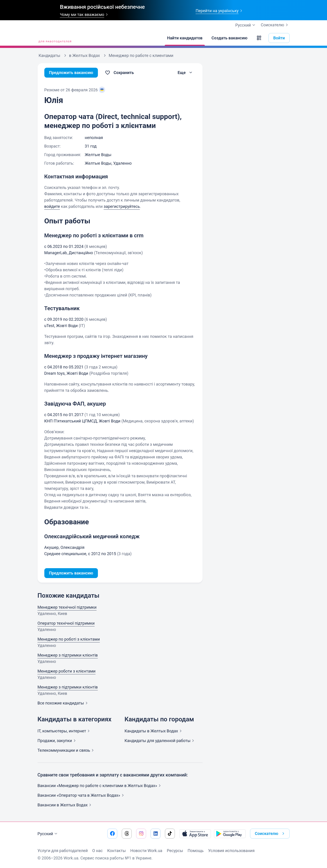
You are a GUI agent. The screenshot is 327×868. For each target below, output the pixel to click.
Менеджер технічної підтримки (67, 607)
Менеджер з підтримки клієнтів (68, 655)
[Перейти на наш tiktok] (170, 834)
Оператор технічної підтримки (66, 623)
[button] (259, 38)
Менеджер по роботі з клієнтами (69, 639)
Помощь (195, 851)
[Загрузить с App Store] (195, 834)
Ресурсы (175, 851)
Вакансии (65, 805)
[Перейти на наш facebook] (112, 834)
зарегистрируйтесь (122, 206)
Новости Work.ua (146, 851)
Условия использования (231, 851)
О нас (97, 851)
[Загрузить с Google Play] (230, 834)
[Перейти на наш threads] (127, 834)
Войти (279, 38)
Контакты (116, 851)
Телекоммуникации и (67, 750)
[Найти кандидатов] (185, 38)
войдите (52, 206)
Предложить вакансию (71, 73)
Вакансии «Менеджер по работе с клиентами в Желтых (100, 786)
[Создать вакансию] (230, 38)
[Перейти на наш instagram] (141, 834)
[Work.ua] (54, 38)
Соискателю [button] (270, 834)
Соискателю (275, 25)
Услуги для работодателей (63, 851)
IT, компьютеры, (65, 731)
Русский (48, 834)
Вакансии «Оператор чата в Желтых (82, 795)
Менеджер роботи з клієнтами (67, 671)
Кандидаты (154, 731)
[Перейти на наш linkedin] (156, 834)
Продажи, (58, 741)
